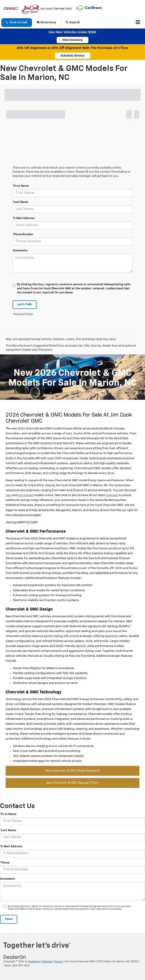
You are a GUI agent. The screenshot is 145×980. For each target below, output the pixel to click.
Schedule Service (72, 56)
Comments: (20, 251)
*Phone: (5, 863)
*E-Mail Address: (11, 847)
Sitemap (47, 961)
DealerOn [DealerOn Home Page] (34, 961)
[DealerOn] (15, 957)
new (9, 495)
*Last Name (20, 202)
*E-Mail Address (23, 218)
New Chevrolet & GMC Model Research (73, 771)
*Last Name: (8, 831)
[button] (17, 23)
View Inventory (72, 40)
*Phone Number (23, 235)
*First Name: (8, 814)
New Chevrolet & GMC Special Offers (72, 783)
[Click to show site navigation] (138, 23)
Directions (46, 22)
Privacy (59, 961)
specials (112, 495)
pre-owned (26, 495)
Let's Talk (25, 304)
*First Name (21, 186)
